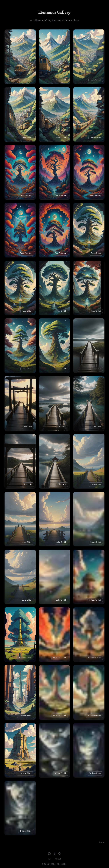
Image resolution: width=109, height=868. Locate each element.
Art (50, 859)
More (102, 843)
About (58, 859)
